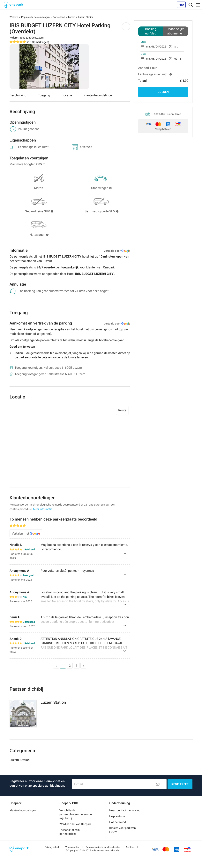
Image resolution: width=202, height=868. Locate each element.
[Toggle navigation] (191, 5)
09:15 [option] (178, 59)
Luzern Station (20, 760)
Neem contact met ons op (125, 810)
